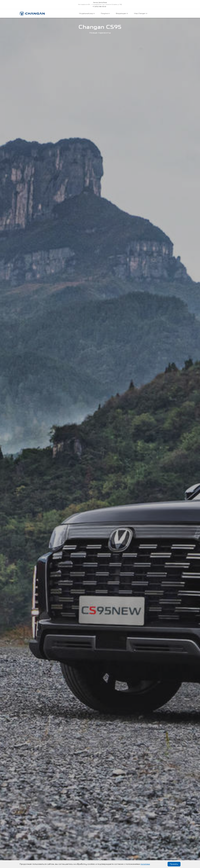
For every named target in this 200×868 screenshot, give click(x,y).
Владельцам (122, 14)
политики (145, 864)
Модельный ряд (87, 14)
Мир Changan (141, 14)
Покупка (105, 14)
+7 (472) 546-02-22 (99, 7)
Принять (174, 864)
